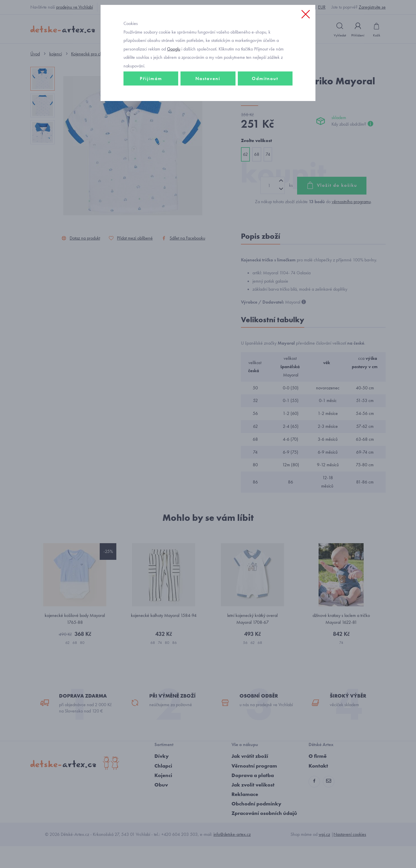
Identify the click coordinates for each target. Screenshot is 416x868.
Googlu (174, 87)
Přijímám (151, 117)
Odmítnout (265, 117)
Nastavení (208, 117)
